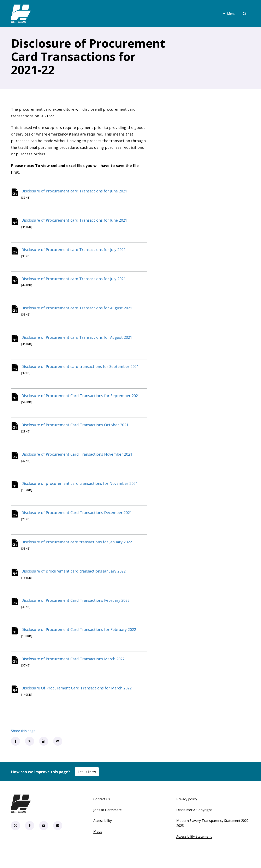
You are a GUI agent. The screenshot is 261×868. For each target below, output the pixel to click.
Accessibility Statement (194, 850)
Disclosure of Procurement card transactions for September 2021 (81, 371)
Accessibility (103, 834)
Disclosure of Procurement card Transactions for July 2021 (75, 251)
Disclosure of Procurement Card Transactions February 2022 (77, 611)
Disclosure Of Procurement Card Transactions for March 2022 (78, 701)
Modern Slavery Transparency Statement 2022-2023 (213, 837)
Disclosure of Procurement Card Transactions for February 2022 (80, 641)
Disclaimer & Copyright (194, 824)
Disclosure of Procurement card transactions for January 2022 (78, 551)
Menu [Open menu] (228, 14)
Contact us (102, 813)
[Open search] (244, 14)
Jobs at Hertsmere (108, 824)
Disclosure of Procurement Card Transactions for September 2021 (82, 401)
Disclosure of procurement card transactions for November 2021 (81, 491)
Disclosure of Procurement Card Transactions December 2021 (78, 521)
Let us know (87, 785)
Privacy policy (187, 813)
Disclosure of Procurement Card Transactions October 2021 (76, 431)
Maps (98, 845)
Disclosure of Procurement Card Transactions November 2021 (78, 461)
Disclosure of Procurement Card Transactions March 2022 (74, 671)
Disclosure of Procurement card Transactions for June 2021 (75, 191)
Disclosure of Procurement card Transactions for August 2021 (78, 311)
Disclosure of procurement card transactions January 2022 (75, 581)
